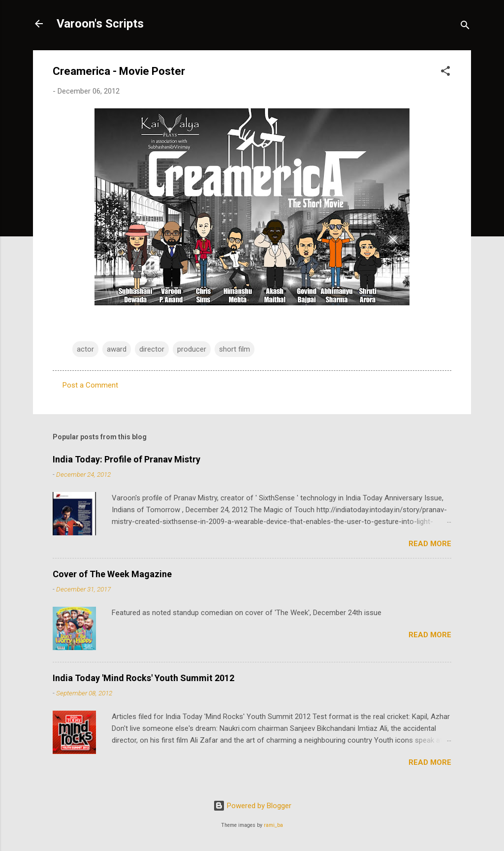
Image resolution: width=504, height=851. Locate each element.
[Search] (465, 27)
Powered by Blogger (252, 806)
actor (85, 349)
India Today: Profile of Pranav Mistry (126, 459)
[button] (445, 73)
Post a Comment (90, 385)
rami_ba (273, 825)
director (152, 349)
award (117, 349)
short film (235, 349)
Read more (430, 544)
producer (192, 349)
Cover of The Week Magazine (112, 574)
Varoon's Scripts (100, 24)
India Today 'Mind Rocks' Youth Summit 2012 (143, 678)
